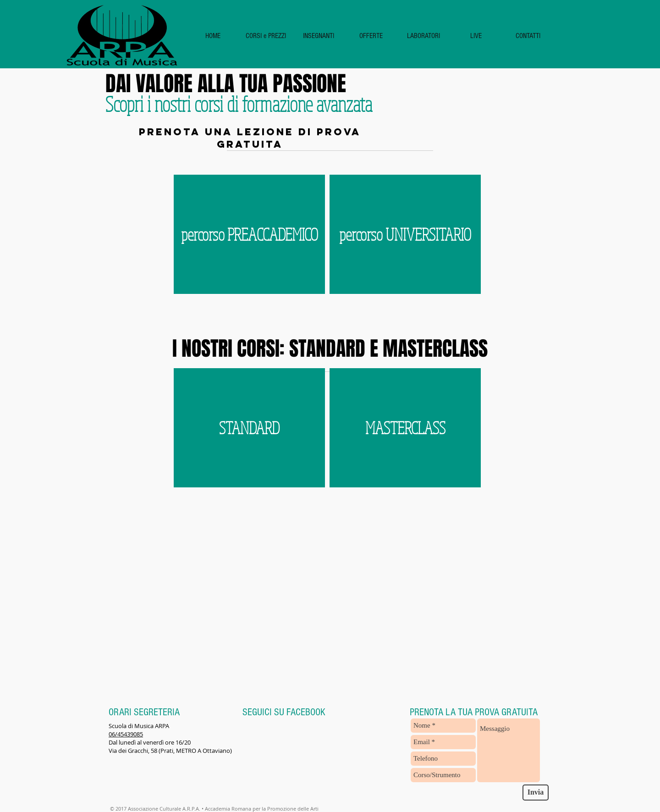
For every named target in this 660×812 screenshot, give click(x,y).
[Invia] (536, 793)
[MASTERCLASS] (405, 428)
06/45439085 (126, 734)
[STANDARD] (249, 428)
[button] (266, 36)
